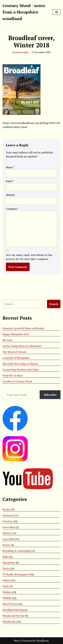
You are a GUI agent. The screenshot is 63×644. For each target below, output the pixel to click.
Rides (6, 557)
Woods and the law (13, 616)
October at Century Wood (17, 381)
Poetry (6, 545)
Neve (17, 641)
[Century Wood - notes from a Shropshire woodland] (25, 12)
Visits (6, 586)
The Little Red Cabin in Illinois (20, 364)
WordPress (43, 641)
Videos (6, 580)
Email (10, 181)
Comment (12, 209)
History (7, 533)
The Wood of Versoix (14, 352)
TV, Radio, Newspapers (16, 574)
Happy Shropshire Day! (16, 334)
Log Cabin (8, 539)
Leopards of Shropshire (16, 358)
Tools (6, 568)
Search (54, 304)
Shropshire (9, 563)
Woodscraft (9, 622)
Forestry (7, 521)
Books (6, 509)
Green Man (9, 527)
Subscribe (50, 395)
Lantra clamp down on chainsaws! (22, 346)
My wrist (7, 340)
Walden (7, 592)
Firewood (8, 515)
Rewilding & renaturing (16, 551)
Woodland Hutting (13, 610)
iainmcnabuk (22, 52)
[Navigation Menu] (57, 12)
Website (10, 195)
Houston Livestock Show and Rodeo (23, 328)
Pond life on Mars (13, 375)
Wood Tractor (10, 604)
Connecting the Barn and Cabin (20, 370)
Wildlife (7, 598)
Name (10, 167)
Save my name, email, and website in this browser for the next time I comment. (29, 257)
